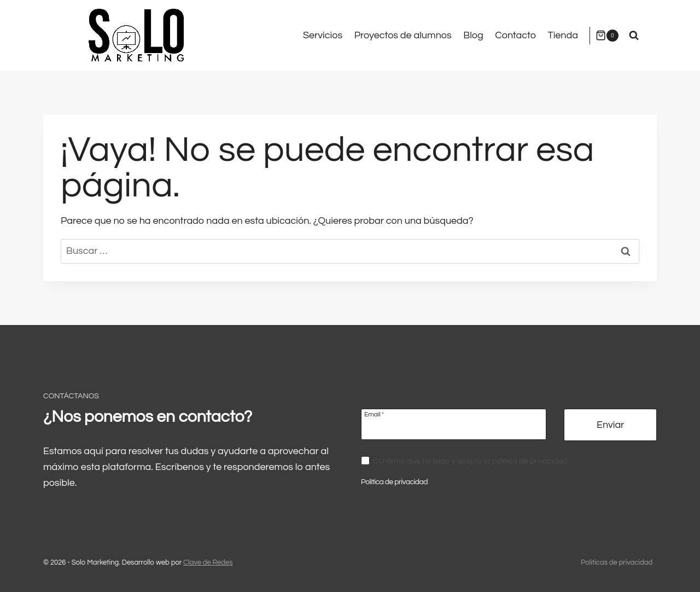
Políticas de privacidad (617, 562)
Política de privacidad (396, 482)
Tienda (563, 35)
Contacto (515, 35)
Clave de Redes (208, 562)
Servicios (323, 35)
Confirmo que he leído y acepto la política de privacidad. (471, 462)
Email (374, 415)
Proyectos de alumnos (403, 35)
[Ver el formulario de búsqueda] (634, 36)
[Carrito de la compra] (607, 35)
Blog (473, 35)
